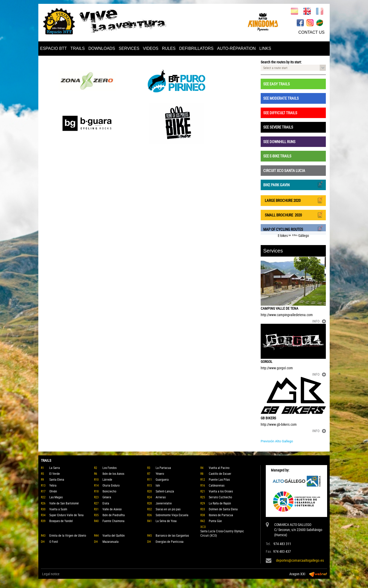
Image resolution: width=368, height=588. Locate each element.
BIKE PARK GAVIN (293, 184)
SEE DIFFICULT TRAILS (280, 113)
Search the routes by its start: (281, 62)
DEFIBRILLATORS (196, 48)
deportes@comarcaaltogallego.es (300, 560)
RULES (169, 48)
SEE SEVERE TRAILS (278, 127)
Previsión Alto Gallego (277, 441)
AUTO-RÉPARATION (237, 48)
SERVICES (129, 48)
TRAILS (78, 48)
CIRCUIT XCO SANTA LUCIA (284, 170)
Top (3, 581)
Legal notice (51, 574)
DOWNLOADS (102, 48)
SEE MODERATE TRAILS (281, 98)
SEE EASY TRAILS (277, 84)
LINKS (265, 48)
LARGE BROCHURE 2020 (293, 200)
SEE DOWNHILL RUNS (279, 142)
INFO (319, 321)
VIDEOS (151, 48)
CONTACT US (311, 32)
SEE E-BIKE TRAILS (277, 156)
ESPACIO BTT (54, 48)
